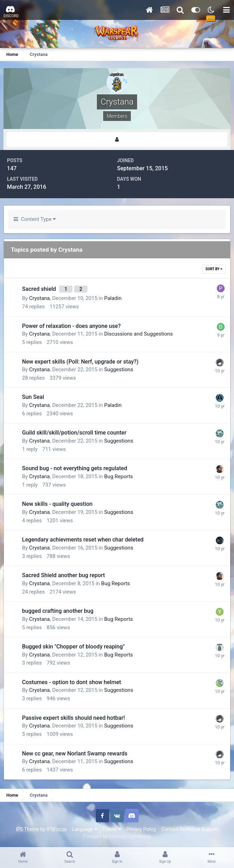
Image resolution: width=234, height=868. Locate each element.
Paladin (113, 298)
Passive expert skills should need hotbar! (73, 718)
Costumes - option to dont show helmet (72, 682)
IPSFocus (57, 829)
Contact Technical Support (190, 829)
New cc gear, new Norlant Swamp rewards (75, 754)
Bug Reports (119, 476)
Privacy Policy (141, 829)
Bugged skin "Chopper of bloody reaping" (73, 647)
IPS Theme (27, 829)
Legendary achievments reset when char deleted (83, 540)
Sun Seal (33, 397)
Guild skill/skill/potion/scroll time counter (74, 433)
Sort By (214, 269)
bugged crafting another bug (58, 611)
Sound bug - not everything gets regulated (75, 468)
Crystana (39, 298)
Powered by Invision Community (117, 836)
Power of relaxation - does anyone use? (71, 326)
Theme (112, 829)
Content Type (35, 219)
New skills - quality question (57, 504)
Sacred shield (40, 289)
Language (85, 829)
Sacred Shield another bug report (63, 575)
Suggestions (119, 370)
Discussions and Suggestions (139, 334)
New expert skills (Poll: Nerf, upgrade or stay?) (80, 362)
